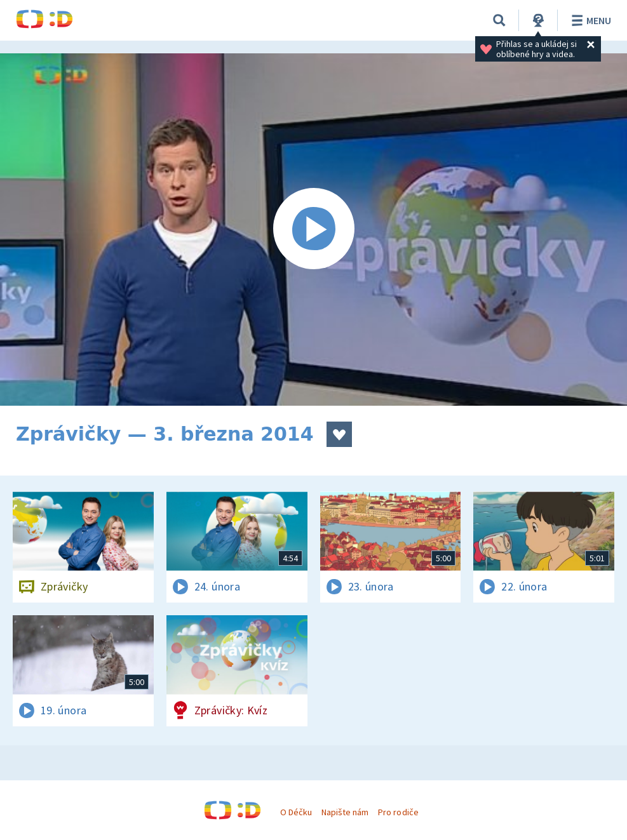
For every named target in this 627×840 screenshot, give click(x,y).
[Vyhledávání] (499, 20)
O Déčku (296, 812)
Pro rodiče (398, 812)
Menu (589, 20)
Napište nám (345, 812)
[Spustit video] (313, 230)
